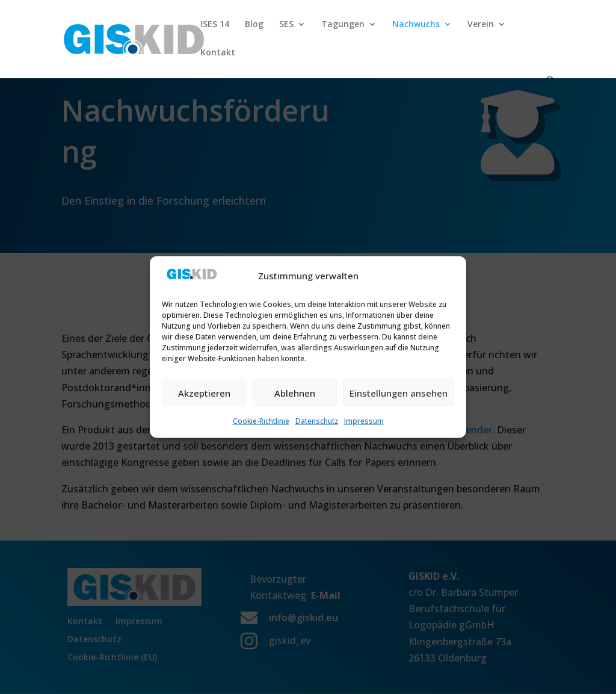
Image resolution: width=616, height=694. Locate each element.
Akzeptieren (204, 392)
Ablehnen (295, 392)
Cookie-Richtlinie (261, 421)
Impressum (364, 421)
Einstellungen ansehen (399, 392)
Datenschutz (317, 421)
